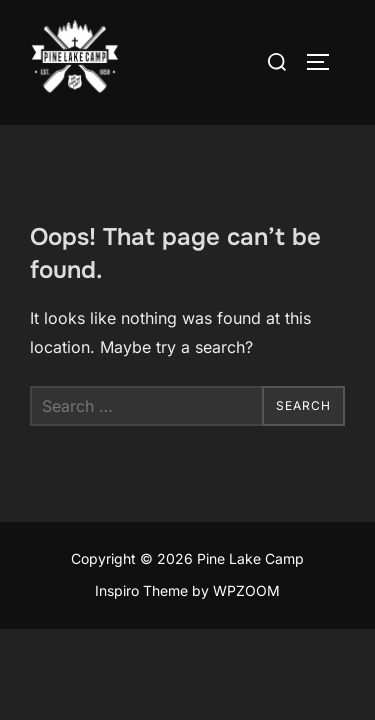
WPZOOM (246, 590)
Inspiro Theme (141, 590)
